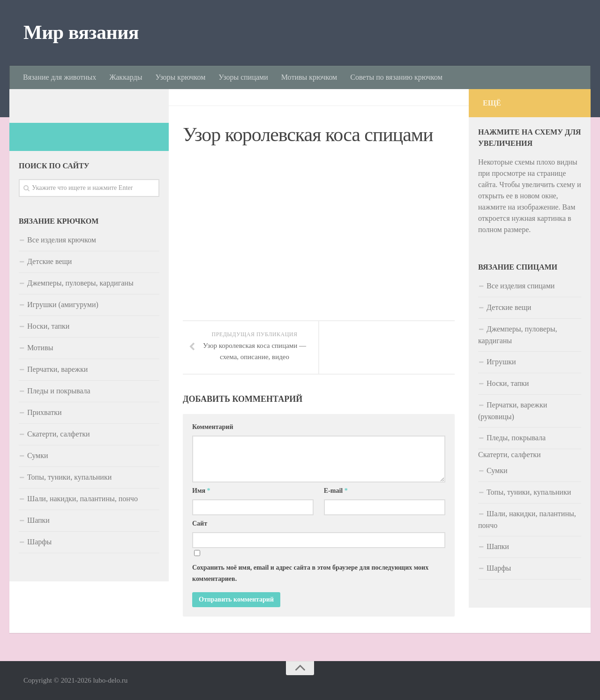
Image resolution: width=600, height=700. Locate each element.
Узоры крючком (180, 77)
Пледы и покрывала (59, 391)
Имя (201, 491)
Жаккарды (126, 77)
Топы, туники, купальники (69, 477)
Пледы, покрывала (516, 438)
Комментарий (213, 427)
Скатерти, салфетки (59, 434)
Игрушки (501, 362)
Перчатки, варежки (57, 369)
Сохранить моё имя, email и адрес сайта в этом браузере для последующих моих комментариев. (310, 574)
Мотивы (40, 348)
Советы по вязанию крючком (396, 77)
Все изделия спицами (521, 286)
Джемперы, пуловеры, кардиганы (80, 283)
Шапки (38, 520)
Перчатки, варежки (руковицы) (513, 411)
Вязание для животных (60, 77)
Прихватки (44, 412)
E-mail (336, 491)
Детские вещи (49, 261)
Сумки (38, 455)
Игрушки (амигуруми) (63, 305)
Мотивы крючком (309, 77)
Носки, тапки (48, 326)
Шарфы (39, 542)
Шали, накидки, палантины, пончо (82, 499)
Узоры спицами (243, 77)
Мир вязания (81, 32)
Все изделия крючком (62, 240)
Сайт (200, 524)
